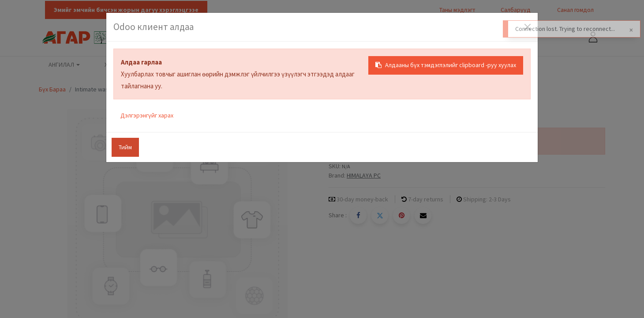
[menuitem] (115, 65)
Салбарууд (516, 10)
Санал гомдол (575, 10)
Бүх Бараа (52, 89)
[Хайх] (502, 38)
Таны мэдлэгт (457, 10)
